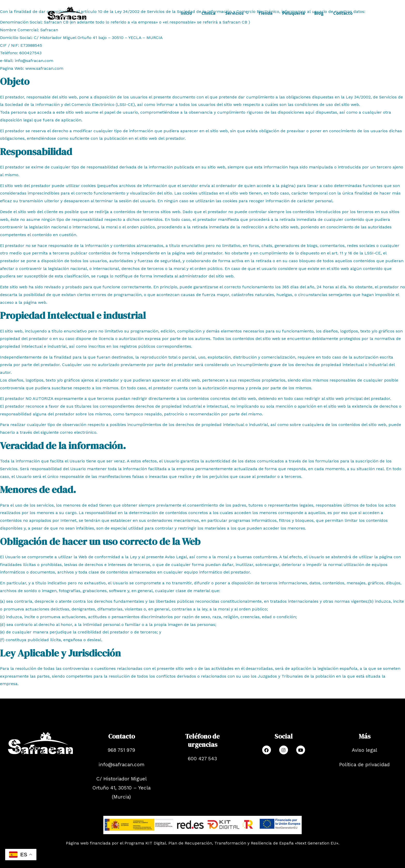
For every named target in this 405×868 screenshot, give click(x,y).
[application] (252, 13)
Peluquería (297, 13)
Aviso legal (364, 750)
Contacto (344, 13)
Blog (321, 13)
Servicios (243, 13)
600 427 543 (202, 759)
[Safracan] (67, 13)
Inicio (195, 13)
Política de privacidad (364, 765)
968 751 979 (121, 750)
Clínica (216, 13)
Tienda (270, 13)
